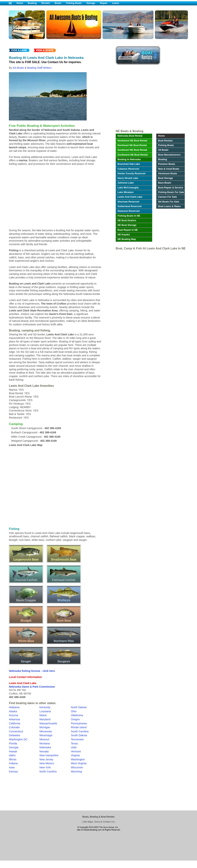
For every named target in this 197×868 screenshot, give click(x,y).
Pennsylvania (79, 723)
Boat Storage (166, 178)
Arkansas (14, 719)
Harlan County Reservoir (132, 173)
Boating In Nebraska (129, 159)
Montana (45, 743)
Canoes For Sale (168, 197)
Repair (104, 3)
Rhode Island (79, 727)
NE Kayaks (124, 234)
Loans (116, 3)
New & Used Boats (169, 169)
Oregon (75, 719)
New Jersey (46, 759)
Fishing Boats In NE (129, 216)
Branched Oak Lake (129, 164)
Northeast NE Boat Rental (132, 145)
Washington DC (18, 739)
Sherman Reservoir (129, 202)
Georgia (14, 747)
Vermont (76, 751)
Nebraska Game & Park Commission (32, 687)
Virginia (75, 755)
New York (45, 767)
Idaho (12, 755)
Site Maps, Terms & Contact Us (99, 822)
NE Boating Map (127, 239)
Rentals (46, 3)
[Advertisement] (150, 98)
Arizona (13, 715)
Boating (32, 3)
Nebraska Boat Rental (130, 136)
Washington (78, 759)
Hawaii (13, 751)
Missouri (44, 739)
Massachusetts (48, 723)
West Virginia (79, 763)
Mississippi (46, 735)
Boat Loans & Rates (169, 206)
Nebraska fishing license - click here (32, 671)
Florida (13, 743)
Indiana (13, 763)
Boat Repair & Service (171, 188)
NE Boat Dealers (127, 220)
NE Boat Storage (127, 225)
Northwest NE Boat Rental (132, 141)
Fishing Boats (74, 3)
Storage (91, 3)
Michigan (45, 727)
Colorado (14, 727)
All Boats (163, 150)
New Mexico (47, 763)
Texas (74, 743)
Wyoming (76, 771)
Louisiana (45, 711)
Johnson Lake (126, 183)
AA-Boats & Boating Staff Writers (32, 68)
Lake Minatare (126, 192)
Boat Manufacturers (169, 155)
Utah (74, 747)
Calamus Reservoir (128, 169)
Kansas (13, 771)
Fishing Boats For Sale (171, 192)
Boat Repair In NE (128, 230)
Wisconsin (77, 767)
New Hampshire (49, 755)
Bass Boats (165, 183)
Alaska (13, 711)
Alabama (14, 707)
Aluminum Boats (168, 173)
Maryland (45, 719)
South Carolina (80, 731)
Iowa (12, 767)
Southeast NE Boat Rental (132, 150)
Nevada (44, 751)
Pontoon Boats (167, 164)
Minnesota (46, 731)
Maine (43, 715)
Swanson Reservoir (129, 211)
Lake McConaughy (128, 188)
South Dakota (79, 735)
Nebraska (45, 747)
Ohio (74, 711)
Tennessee (77, 739)
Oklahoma (77, 715)
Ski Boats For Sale (169, 202)
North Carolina (48, 771)
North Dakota (79, 707)
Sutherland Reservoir (130, 206)
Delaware (15, 735)
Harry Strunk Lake (128, 178)
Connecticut (16, 731)
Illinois (13, 759)
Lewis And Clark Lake (130, 197)
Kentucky (45, 707)
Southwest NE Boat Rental (133, 155)
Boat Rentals (165, 141)
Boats (58, 3)
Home (20, 3)
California (15, 723)
